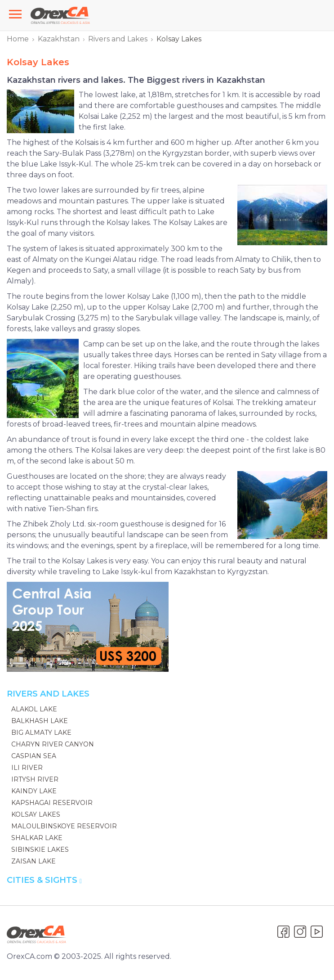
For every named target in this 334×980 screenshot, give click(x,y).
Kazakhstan (59, 39)
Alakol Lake (34, 709)
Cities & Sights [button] (44, 880)
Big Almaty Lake (41, 733)
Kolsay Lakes (36, 814)
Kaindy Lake (34, 791)
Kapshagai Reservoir (52, 803)
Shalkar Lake (37, 838)
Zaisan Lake (33, 861)
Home (18, 39)
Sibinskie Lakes (40, 850)
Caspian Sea (34, 756)
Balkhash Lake (40, 721)
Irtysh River (35, 779)
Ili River (27, 768)
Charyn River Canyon (53, 744)
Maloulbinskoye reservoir (64, 826)
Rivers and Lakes (118, 39)
